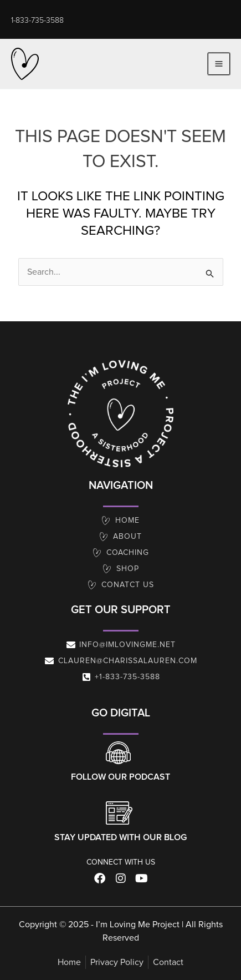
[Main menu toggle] (219, 64)
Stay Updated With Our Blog (121, 837)
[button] (37, 21)
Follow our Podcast (121, 777)
